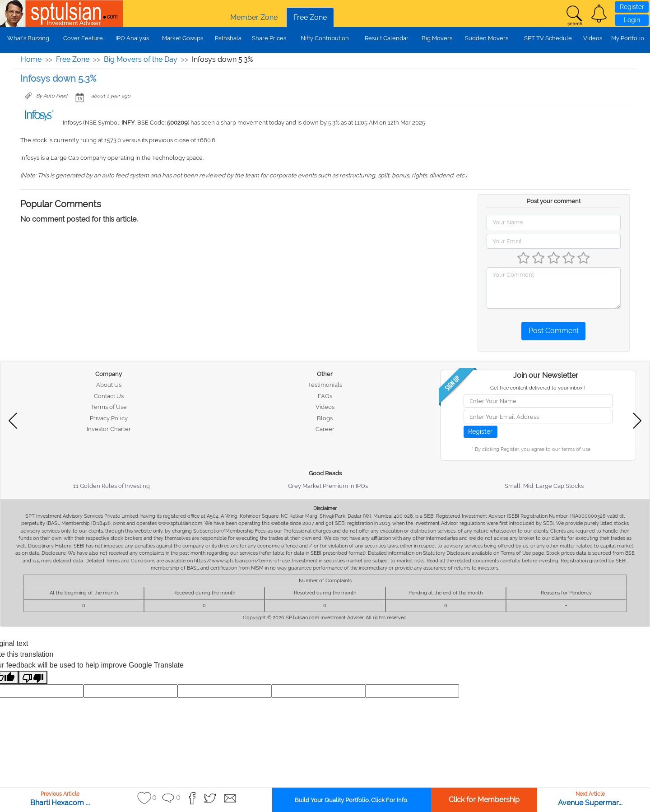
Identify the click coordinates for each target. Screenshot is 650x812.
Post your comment (554, 201)
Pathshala (228, 38)
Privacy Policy (109, 418)
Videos (593, 38)
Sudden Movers (487, 38)
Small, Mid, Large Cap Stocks (544, 486)
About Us (109, 385)
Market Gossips (183, 38)
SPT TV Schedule (548, 38)
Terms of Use (109, 407)
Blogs (325, 418)
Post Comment (554, 331)
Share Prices (269, 38)
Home (31, 59)
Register (632, 7)
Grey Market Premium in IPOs (328, 486)
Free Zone (310, 17)
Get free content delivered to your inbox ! (538, 388)
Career (325, 429)
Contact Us (109, 396)
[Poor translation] (33, 678)
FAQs (325, 396)
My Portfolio (628, 38)
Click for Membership (484, 800)
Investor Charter (109, 429)
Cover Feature (83, 38)
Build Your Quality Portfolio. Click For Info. (351, 800)
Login (632, 20)
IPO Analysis (132, 38)
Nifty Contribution (325, 38)
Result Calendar (387, 38)
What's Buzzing (28, 38)
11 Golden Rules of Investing (111, 486)
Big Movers (437, 38)
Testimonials (325, 385)
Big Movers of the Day (141, 59)
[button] (599, 14)
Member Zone (254, 17)
